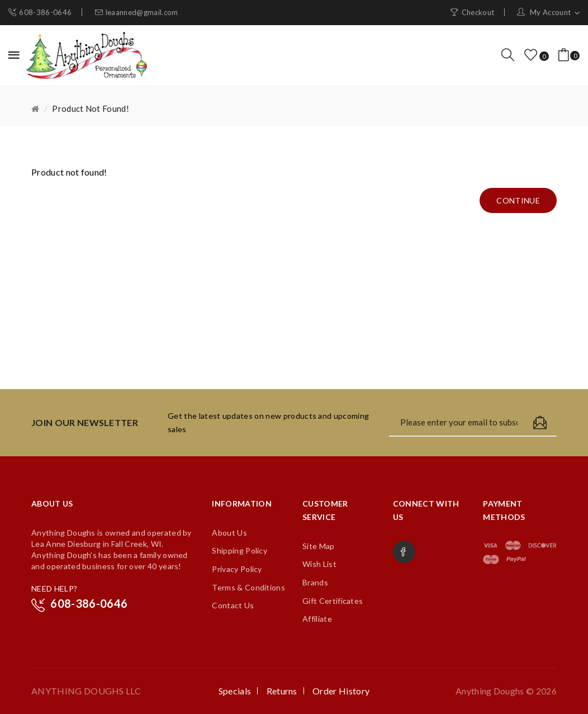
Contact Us (233, 605)
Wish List (319, 564)
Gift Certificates (333, 601)
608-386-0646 (45, 12)
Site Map (319, 546)
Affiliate (317, 619)
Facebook (404, 552)
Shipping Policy (240, 550)
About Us (229, 533)
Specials (235, 691)
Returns (282, 691)
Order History (341, 691)
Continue (518, 200)
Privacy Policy (237, 569)
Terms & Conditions (248, 587)
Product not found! (91, 108)
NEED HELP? (54, 588)
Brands (315, 582)
